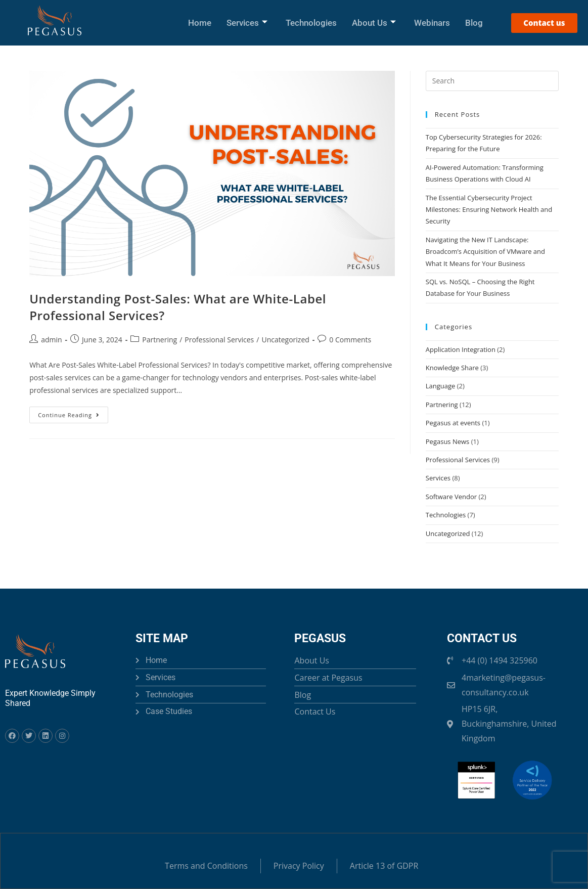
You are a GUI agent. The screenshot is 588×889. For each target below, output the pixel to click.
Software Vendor (451, 497)
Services (247, 23)
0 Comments (350, 340)
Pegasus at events (453, 423)
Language (441, 386)
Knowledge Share (452, 368)
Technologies (311, 23)
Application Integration (461, 349)
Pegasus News (448, 441)
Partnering (160, 340)
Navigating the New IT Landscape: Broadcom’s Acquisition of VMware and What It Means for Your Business (485, 252)
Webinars (432, 23)
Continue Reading (73, 413)
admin (51, 340)
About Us (374, 23)
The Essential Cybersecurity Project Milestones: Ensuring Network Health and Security (489, 210)
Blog (474, 23)
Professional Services (219, 340)
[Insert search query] (492, 81)
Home (200, 23)
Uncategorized (285, 340)
